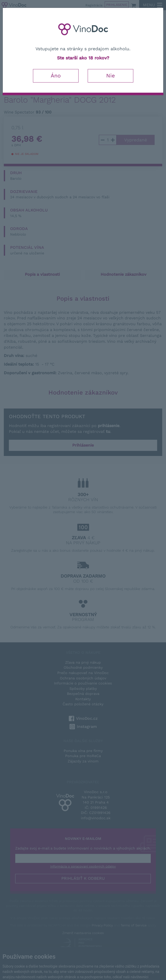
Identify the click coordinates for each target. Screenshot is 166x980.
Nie (110, 76)
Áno (56, 76)
